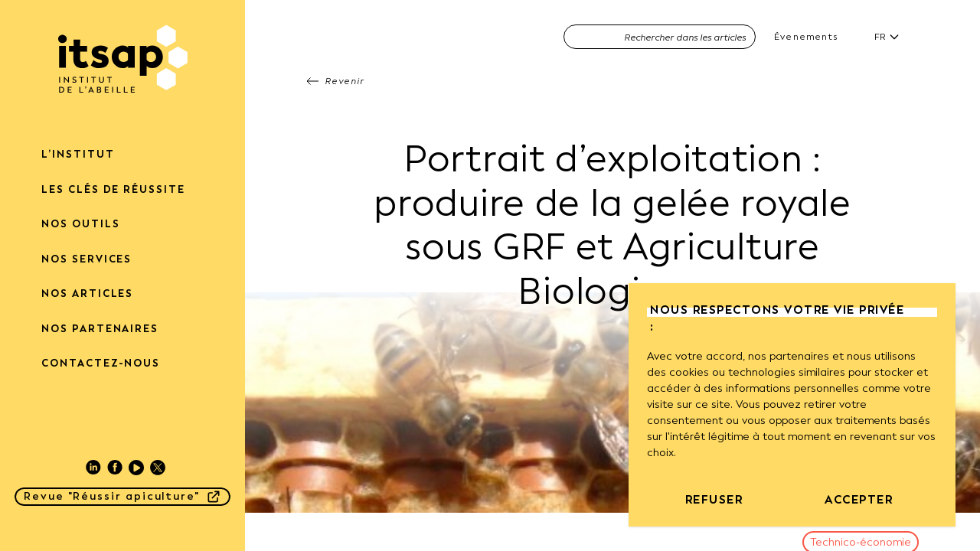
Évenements (806, 37)
